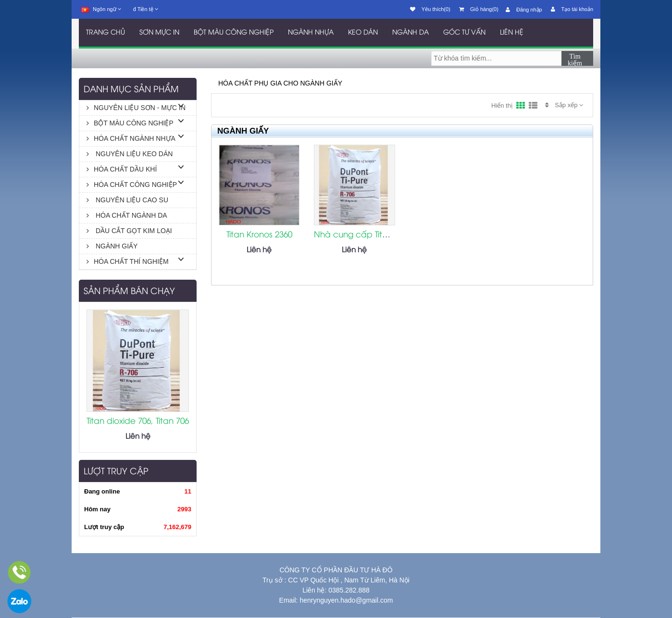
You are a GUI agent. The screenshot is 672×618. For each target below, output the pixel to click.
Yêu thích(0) (430, 9)
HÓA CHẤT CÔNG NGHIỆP (132, 185)
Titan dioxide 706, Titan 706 (138, 421)
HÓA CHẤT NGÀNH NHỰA (131, 138)
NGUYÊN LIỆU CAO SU (127, 200)
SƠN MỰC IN (159, 33)
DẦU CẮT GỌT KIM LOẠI (129, 231)
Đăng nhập (524, 10)
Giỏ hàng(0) (479, 9)
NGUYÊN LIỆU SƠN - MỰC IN (136, 108)
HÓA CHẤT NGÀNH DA (127, 215)
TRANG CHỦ (106, 33)
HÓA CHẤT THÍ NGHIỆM (128, 261)
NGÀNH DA (411, 33)
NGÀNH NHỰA (311, 33)
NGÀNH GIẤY (112, 246)
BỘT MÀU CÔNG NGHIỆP (234, 33)
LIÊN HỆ (512, 33)
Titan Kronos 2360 (259, 235)
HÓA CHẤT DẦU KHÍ (122, 169)
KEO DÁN (363, 33)
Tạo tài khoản (572, 9)
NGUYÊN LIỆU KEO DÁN (130, 154)
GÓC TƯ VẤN (464, 33)
